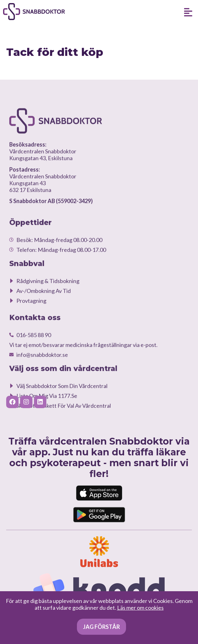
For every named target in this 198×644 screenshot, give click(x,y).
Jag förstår (101, 627)
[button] (188, 12)
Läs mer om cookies (140, 608)
